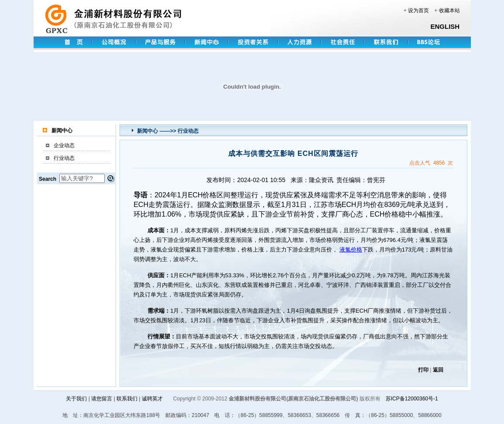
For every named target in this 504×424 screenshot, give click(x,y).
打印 (423, 370)
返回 (438, 370)
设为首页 (418, 10)
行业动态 (64, 158)
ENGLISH (445, 26)
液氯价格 (351, 250)
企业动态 (64, 145)
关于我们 (76, 399)
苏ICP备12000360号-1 (412, 399)
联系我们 (127, 399)
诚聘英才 (152, 399)
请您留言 (102, 399)
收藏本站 (449, 10)
